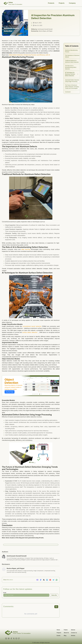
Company (72, 3)
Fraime (66, 630)
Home (58, 630)
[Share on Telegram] (53, 580)
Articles (73, 636)
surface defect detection (30, 332)
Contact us (74, 633)
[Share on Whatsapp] (57, 580)
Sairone (73, 630)
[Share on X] (44, 580)
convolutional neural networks (32, 326)
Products (51, 3)
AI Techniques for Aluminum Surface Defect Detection (72, 74)
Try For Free (10, 392)
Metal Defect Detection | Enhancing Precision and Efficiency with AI (30, 55)
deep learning (26, 249)
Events (59, 636)
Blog (65, 636)
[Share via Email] (37, 580)
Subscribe (54, 595)
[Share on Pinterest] (50, 580)
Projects (62, 3)
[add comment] (56, 607)
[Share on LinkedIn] (47, 580)
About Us (66, 633)
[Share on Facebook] (41, 580)
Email (5, 593)
